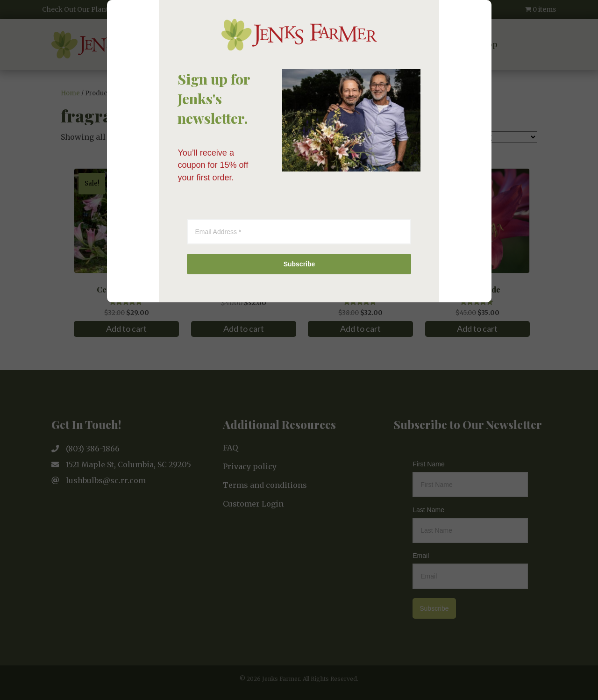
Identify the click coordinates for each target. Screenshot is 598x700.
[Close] (445, 193)
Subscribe (299, 463)
